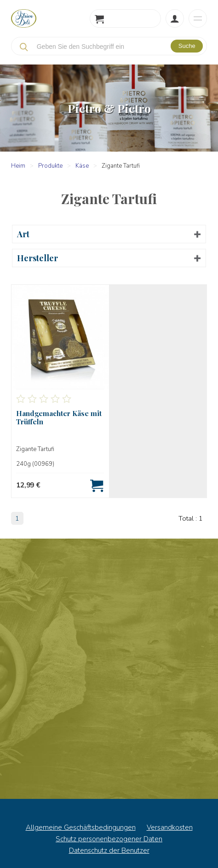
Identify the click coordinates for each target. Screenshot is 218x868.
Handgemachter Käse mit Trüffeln (59, 417)
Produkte (50, 166)
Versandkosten (170, 827)
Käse (82, 166)
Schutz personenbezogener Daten (109, 839)
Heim (18, 166)
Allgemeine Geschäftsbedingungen (81, 827)
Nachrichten (109, 669)
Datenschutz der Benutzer (109, 850)
